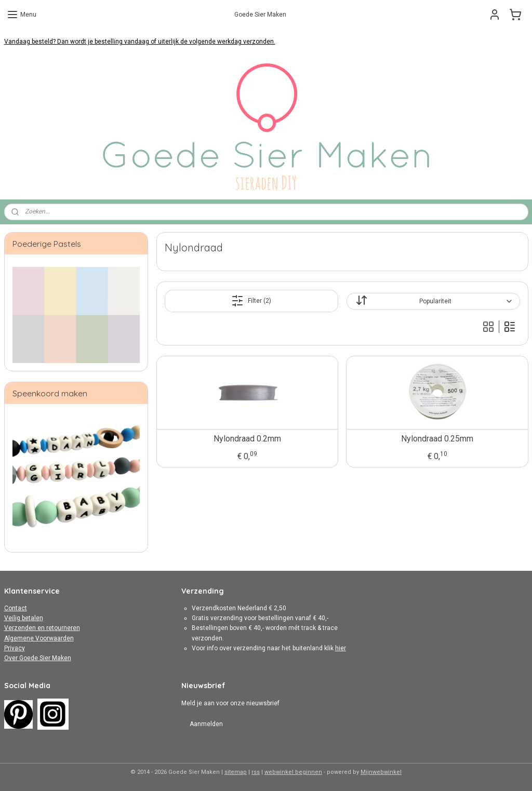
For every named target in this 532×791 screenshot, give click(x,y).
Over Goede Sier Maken (38, 658)
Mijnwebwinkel (381, 772)
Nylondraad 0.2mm (247, 439)
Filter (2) (251, 301)
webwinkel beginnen (293, 772)
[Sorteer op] (433, 301)
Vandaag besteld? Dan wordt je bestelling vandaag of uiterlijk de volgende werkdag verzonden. (140, 42)
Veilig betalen (24, 618)
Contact (16, 608)
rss (256, 772)
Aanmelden (206, 724)
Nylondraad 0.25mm (437, 439)
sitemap (236, 772)
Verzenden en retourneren (42, 628)
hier (341, 648)
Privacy (15, 648)
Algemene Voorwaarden (39, 638)
